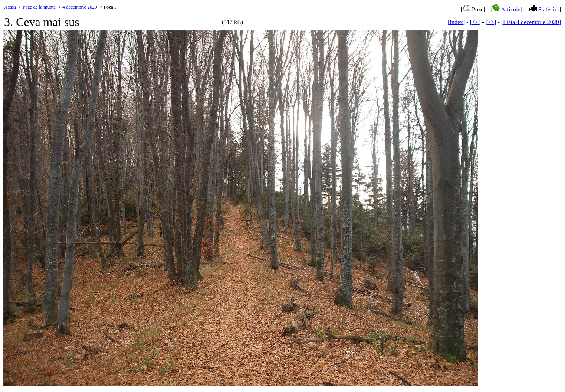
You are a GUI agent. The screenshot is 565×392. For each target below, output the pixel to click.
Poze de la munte (39, 7)
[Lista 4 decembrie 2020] (531, 22)
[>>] (491, 22)
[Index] (456, 22)
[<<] (475, 22)
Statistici (544, 9)
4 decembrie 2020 (80, 7)
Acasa (10, 7)
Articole (506, 9)
